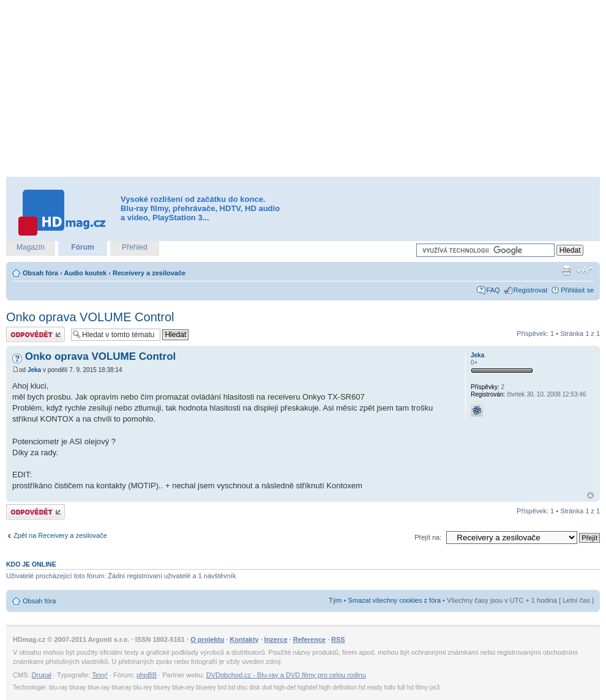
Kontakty (244, 639)
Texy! (100, 675)
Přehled (134, 247)
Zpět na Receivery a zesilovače (60, 535)
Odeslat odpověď (36, 334)
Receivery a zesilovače (149, 273)
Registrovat (531, 290)
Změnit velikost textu (585, 270)
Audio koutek (85, 273)
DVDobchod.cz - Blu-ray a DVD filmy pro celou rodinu (286, 675)
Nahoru (590, 495)
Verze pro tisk (566, 270)
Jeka (34, 370)
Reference (309, 639)
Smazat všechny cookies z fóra (394, 600)
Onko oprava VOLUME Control (90, 317)
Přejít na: (428, 537)
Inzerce (276, 639)
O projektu (207, 639)
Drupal (42, 675)
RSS (338, 639)
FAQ (493, 290)
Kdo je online (31, 564)
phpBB (147, 675)
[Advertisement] (279, 89)
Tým (335, 600)
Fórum (82, 247)
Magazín (31, 247)
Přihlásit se (577, 290)
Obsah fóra (40, 273)
